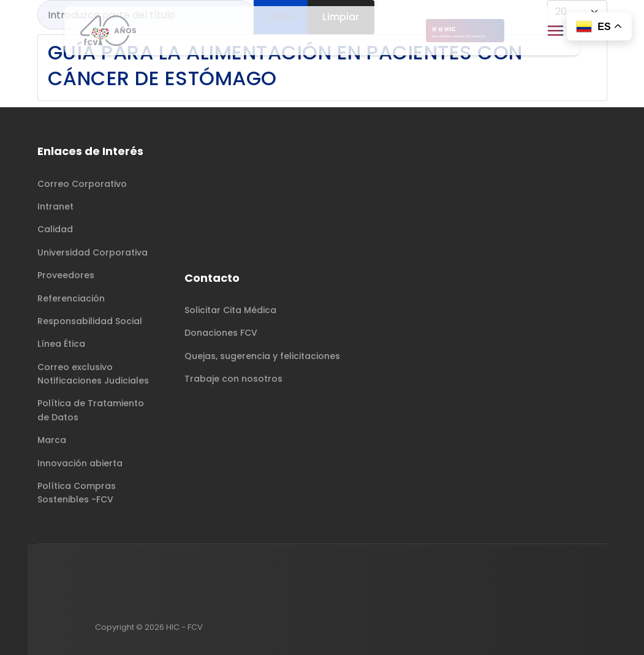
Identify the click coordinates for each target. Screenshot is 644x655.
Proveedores (66, 275)
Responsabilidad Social (90, 321)
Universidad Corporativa (93, 252)
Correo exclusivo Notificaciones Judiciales (93, 374)
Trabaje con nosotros (233, 379)
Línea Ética (61, 344)
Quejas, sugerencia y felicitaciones (262, 356)
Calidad (55, 229)
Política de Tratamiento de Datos (91, 410)
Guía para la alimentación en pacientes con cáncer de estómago (285, 65)
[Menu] (555, 31)
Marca (52, 440)
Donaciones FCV (221, 333)
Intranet (55, 206)
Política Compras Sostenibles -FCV (77, 493)
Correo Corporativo (82, 184)
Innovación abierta (80, 463)
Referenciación (71, 298)
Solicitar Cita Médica (230, 310)
